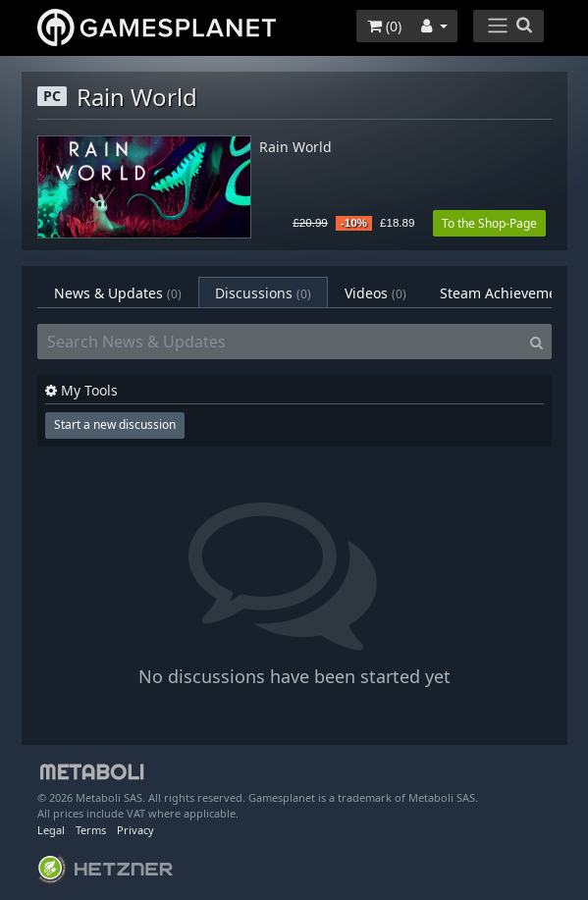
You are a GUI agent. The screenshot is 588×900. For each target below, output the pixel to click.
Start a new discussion (115, 424)
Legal (51, 830)
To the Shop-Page (489, 223)
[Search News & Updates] (280, 342)
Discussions (263, 293)
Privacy (135, 830)
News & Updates (118, 293)
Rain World (295, 148)
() (384, 26)
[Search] (536, 342)
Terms (91, 830)
